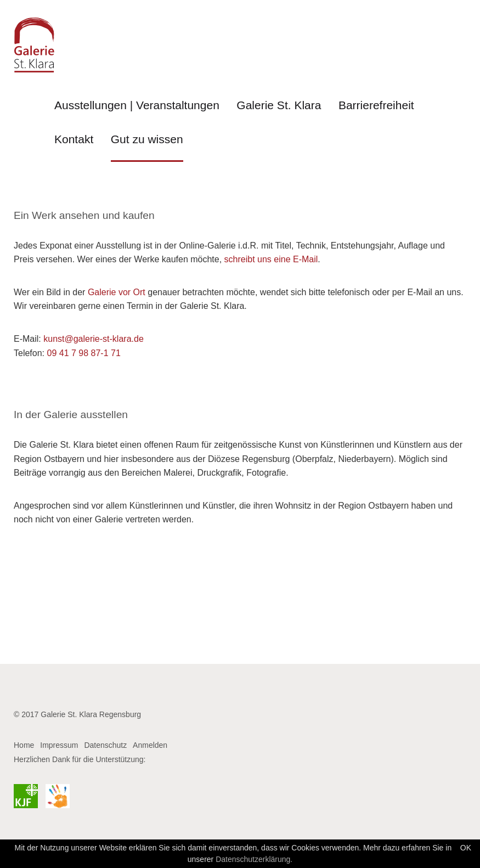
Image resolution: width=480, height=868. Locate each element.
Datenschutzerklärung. (254, 859)
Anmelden (150, 745)
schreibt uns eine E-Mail (271, 259)
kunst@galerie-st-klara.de (94, 339)
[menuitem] (137, 111)
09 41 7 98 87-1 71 (83, 353)
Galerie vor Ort (117, 292)
